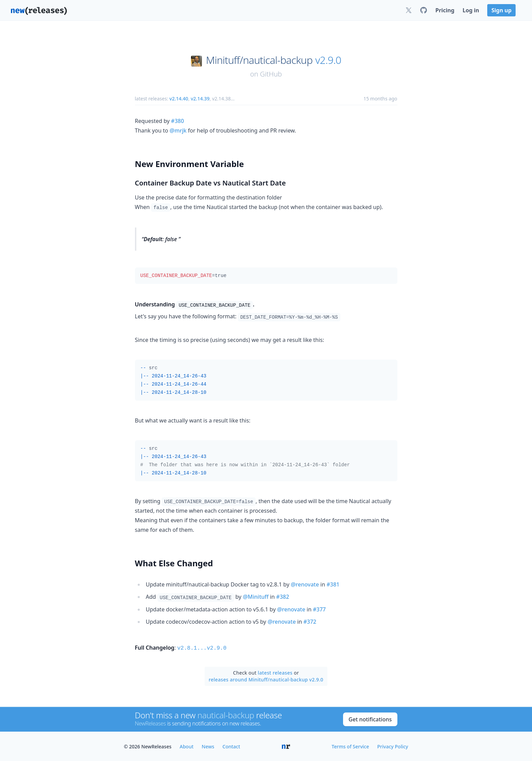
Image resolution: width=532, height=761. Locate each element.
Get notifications (370, 719)
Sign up (501, 10)
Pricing (445, 10)
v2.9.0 (328, 60)
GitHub (271, 74)
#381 (333, 584)
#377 (319, 609)
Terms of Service (350, 746)
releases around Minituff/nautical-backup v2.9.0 (266, 679)
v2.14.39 (200, 99)
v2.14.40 (179, 99)
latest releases (275, 672)
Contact (231, 746)
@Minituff (256, 597)
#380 (178, 121)
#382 (283, 597)
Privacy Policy (393, 746)
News (208, 746)
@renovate (305, 584)
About (187, 746)
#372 (310, 622)
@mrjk (178, 130)
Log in (471, 10)
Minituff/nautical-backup (259, 60)
